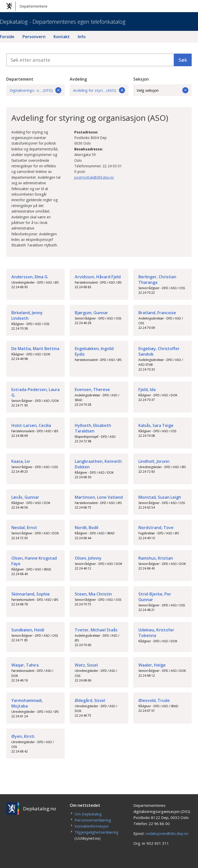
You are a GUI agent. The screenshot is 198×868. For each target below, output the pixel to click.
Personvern (34, 37)
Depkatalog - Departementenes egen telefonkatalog (63, 21)
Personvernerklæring (93, 820)
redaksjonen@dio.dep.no (167, 833)
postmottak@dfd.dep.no (94, 177)
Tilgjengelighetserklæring (96, 832)
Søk (183, 60)
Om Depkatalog (88, 814)
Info (82, 37)
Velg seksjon (163, 90)
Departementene (27, 6)
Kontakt (62, 37)
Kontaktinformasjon (92, 826)
